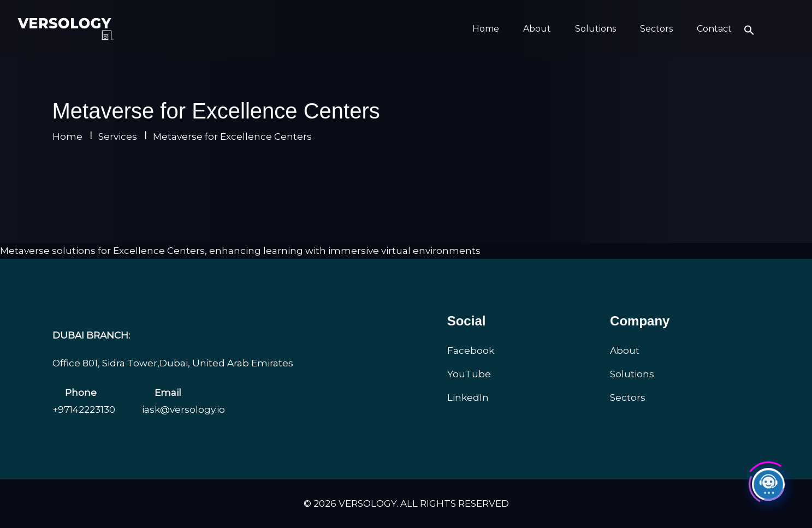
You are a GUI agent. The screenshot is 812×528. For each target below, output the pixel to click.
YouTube (469, 374)
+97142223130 (84, 410)
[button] (749, 29)
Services (118, 137)
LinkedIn (468, 398)
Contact (714, 29)
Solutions (595, 29)
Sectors (656, 29)
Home (486, 29)
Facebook (471, 351)
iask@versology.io (183, 410)
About (537, 29)
